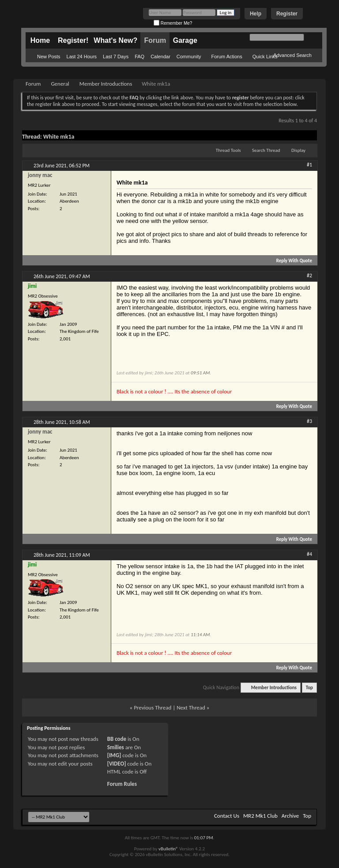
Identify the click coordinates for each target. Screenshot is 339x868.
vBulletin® (168, 849)
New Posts (49, 57)
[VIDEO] (117, 764)
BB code (117, 739)
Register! (73, 40)
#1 (309, 165)
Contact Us (227, 816)
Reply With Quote (290, 261)
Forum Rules (122, 784)
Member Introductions (106, 84)
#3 (309, 421)
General (60, 84)
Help (256, 14)
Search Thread (266, 150)
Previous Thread (153, 708)
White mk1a (59, 137)
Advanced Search (292, 55)
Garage (185, 40)
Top (309, 688)
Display (298, 150)
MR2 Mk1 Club (260, 816)
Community (189, 57)
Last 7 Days (116, 57)
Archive (290, 816)
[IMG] (114, 755)
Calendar (160, 57)
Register (287, 14)
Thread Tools (228, 150)
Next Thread (191, 708)
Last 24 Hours (82, 57)
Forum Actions (226, 57)
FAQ (139, 57)
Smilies (116, 747)
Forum (155, 40)
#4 (309, 554)
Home (40, 40)
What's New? (115, 40)
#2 (309, 275)
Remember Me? (173, 23)
